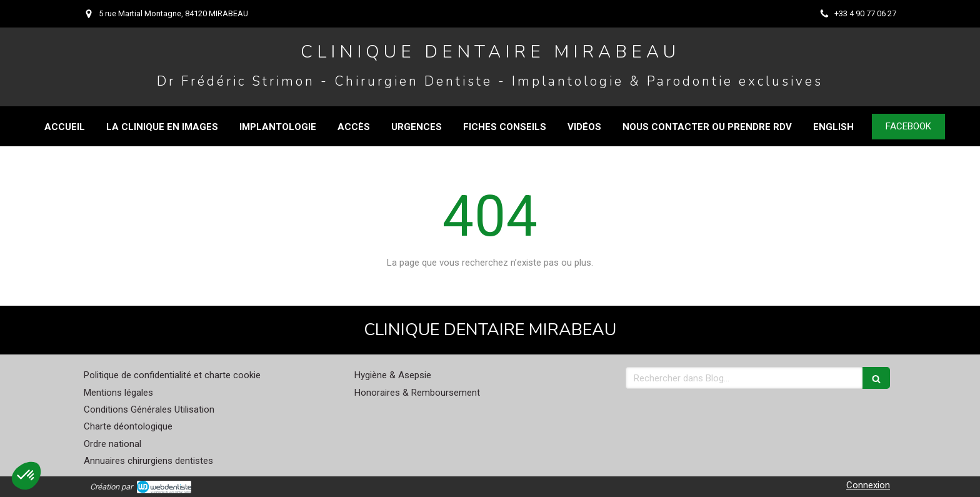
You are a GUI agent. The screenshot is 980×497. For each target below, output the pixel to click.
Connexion (868, 485)
